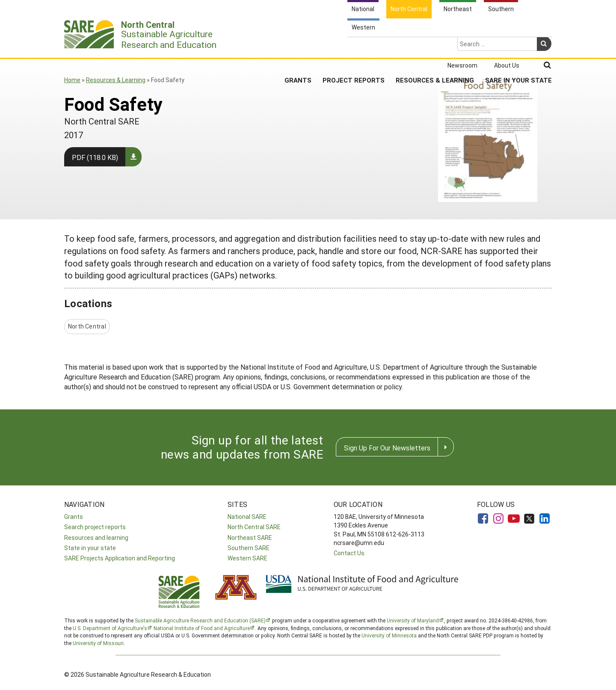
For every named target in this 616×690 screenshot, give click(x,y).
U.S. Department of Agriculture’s (110, 628)
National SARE (247, 517)
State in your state (90, 548)
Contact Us (349, 553)
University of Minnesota (389, 635)
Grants (298, 47)
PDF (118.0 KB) (95, 157)
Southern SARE (249, 548)
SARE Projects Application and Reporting (120, 558)
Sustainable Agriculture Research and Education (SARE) (200, 620)
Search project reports (95, 527)
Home (72, 80)
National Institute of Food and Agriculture (202, 628)
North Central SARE (254, 527)
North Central (87, 326)
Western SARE (247, 558)
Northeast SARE (250, 537)
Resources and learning (96, 537)
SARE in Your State (518, 47)
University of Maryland (413, 620)
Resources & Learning (435, 47)
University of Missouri (98, 643)
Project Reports (354, 47)
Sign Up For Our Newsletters (387, 448)
